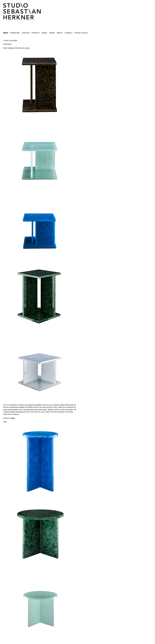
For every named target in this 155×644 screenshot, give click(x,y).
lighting (26, 33)
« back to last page (10, 40)
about (60, 33)
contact (69, 33)
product (36, 33)
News (6, 33)
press (52, 33)
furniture (15, 33)
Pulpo (13, 418)
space (45, 33)
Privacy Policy (81, 33)
